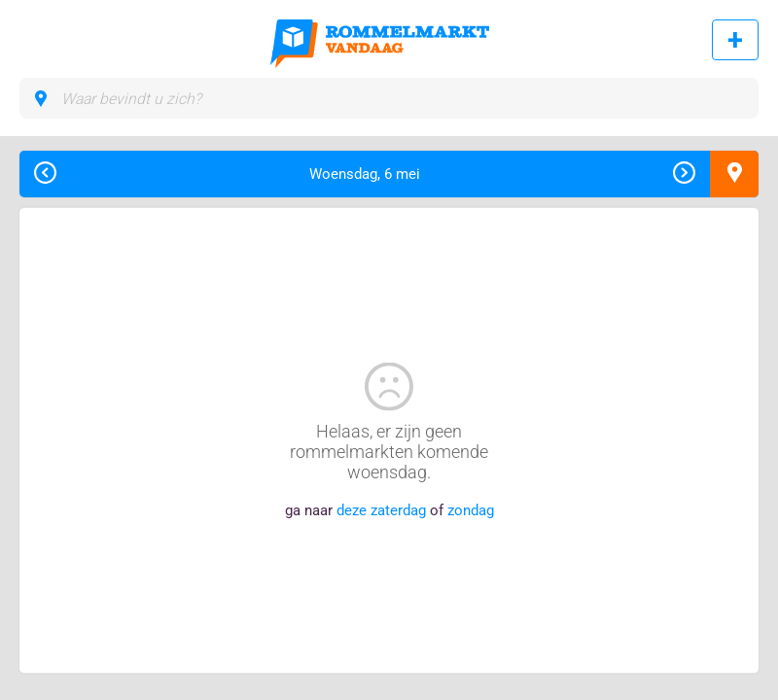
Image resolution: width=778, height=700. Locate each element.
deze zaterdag (381, 510)
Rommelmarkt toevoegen (735, 40)
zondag (471, 510)
